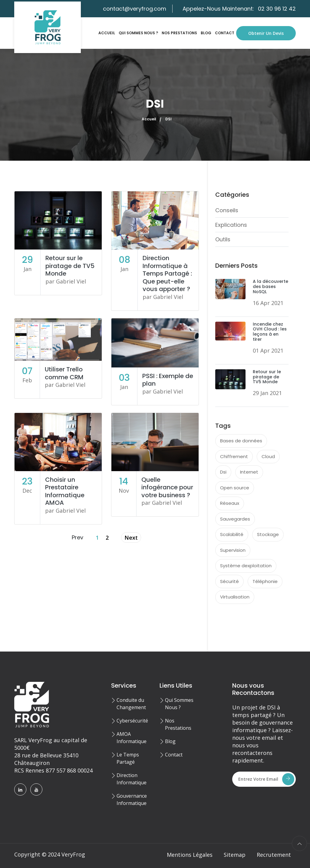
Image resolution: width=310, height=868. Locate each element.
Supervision (233, 550)
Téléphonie (265, 581)
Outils (223, 239)
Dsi (223, 472)
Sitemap (235, 855)
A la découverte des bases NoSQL (270, 287)
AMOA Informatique (132, 738)
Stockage (268, 534)
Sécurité (229, 581)
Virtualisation (235, 597)
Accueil (107, 33)
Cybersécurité (132, 721)
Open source (235, 488)
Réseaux (230, 503)
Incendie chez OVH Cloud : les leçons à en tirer (270, 332)
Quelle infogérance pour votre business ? (167, 487)
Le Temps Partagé (128, 758)
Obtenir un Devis (266, 33)
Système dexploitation (246, 566)
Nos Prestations (179, 33)
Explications (231, 225)
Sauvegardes (235, 519)
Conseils (227, 210)
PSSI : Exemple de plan (168, 380)
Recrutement (274, 855)
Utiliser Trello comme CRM (64, 373)
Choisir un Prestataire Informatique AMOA (65, 491)
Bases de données (241, 441)
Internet (249, 472)
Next (131, 538)
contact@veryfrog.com (135, 9)
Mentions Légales (190, 855)
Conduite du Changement (131, 704)
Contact (225, 33)
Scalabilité (232, 534)
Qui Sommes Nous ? (138, 33)
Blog (206, 33)
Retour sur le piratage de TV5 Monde (70, 266)
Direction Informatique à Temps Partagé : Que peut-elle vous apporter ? (167, 273)
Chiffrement (234, 456)
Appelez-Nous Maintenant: (239, 9)
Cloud (268, 456)
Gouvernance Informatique (132, 799)
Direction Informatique (132, 779)
